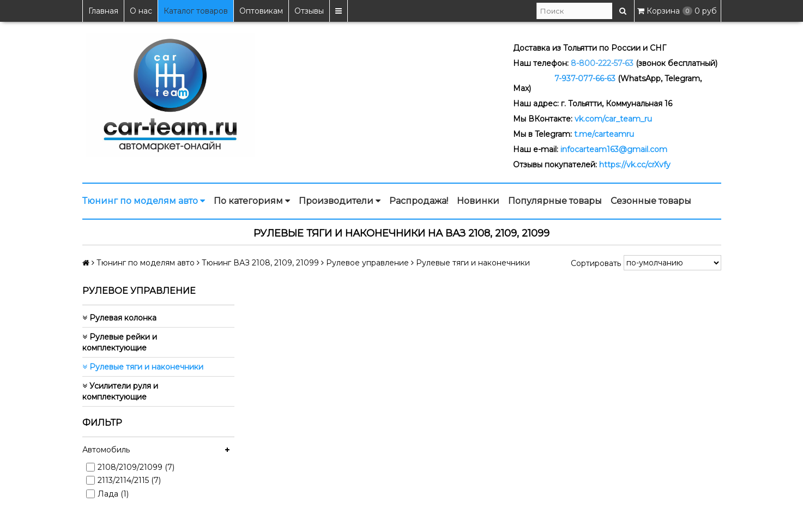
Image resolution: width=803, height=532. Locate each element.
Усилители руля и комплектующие (120, 391)
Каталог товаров (196, 11)
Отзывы (309, 11)
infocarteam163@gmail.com (614, 149)
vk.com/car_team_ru (613, 119)
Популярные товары (555, 201)
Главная (103, 11)
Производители (340, 201)
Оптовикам (261, 11)
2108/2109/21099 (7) (136, 467)
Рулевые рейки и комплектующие (120, 342)
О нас (141, 11)
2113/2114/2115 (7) (129, 480)
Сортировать (596, 263)
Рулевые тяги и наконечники (143, 367)
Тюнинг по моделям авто (144, 201)
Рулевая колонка (119, 318)
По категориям (252, 201)
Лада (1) (113, 494)
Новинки (478, 201)
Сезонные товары (651, 201)
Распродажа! (419, 201)
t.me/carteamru (604, 134)
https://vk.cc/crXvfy (635, 165)
